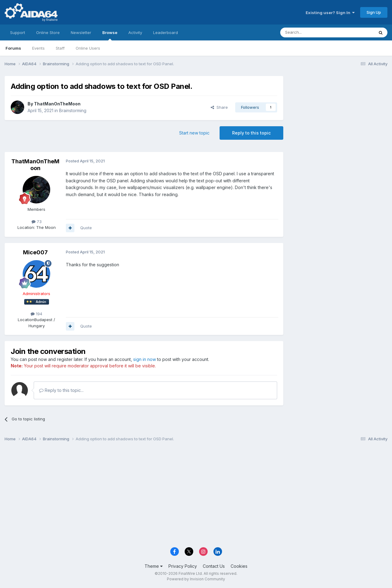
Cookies (239, 566)
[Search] (311, 32)
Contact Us (214, 566)
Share (219, 107)
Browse (110, 35)
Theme (154, 566)
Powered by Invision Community (196, 579)
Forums (13, 48)
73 (37, 222)
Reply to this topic (251, 133)
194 (36, 314)
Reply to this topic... (61, 390)
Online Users (88, 48)
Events (38, 48)
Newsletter (81, 32)
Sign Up (374, 12)
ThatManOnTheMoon (57, 104)
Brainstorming (73, 110)
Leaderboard (166, 32)
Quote (86, 228)
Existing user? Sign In (330, 13)
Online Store (48, 32)
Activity (135, 32)
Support (18, 32)
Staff (60, 48)
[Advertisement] (338, 117)
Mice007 (35, 252)
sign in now (145, 359)
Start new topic (194, 133)
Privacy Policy (183, 566)
